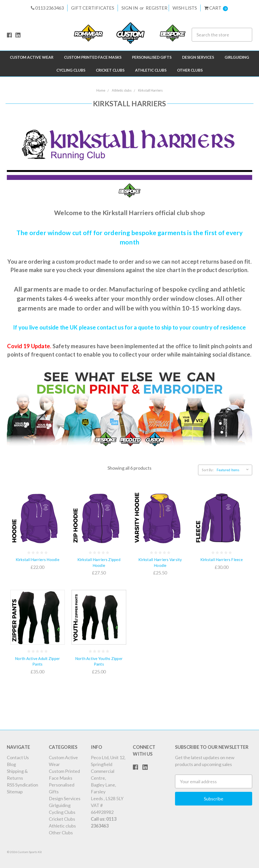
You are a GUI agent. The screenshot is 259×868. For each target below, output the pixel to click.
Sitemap (15, 792)
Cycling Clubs (71, 70)
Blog (11, 764)
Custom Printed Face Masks (93, 57)
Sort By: (208, 470)
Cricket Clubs (110, 70)
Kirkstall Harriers (150, 90)
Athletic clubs (151, 70)
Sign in (130, 8)
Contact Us (18, 757)
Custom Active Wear (32, 57)
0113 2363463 (47, 8)
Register (157, 8)
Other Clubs (190, 70)
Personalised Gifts (152, 57)
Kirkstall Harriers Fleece (222, 560)
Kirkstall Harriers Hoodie (38, 560)
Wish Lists (185, 8)
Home (101, 90)
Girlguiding (237, 57)
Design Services (198, 57)
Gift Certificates (93, 8)
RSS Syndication (23, 785)
